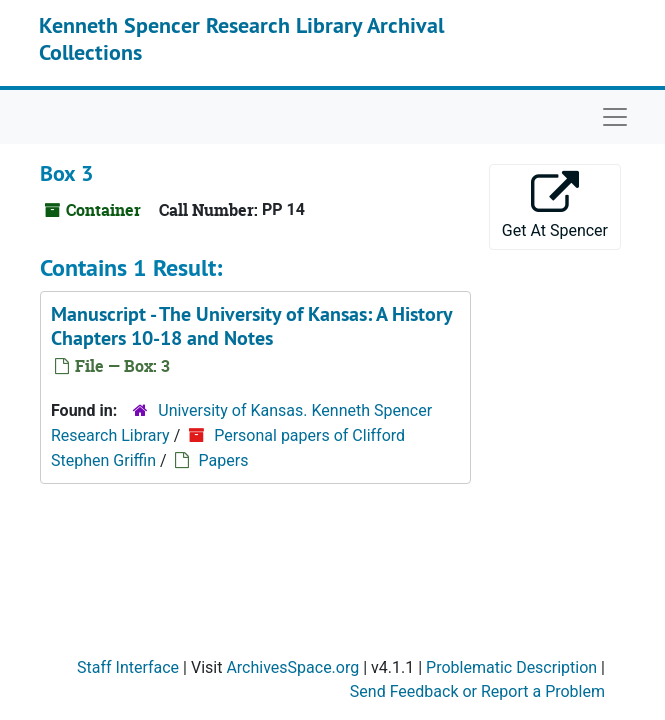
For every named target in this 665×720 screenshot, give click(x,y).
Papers (224, 460)
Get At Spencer (555, 205)
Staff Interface (128, 667)
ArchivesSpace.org (292, 667)
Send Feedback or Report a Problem (477, 691)
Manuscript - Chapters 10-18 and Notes (251, 326)
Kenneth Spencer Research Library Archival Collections (241, 38)
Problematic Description (511, 667)
